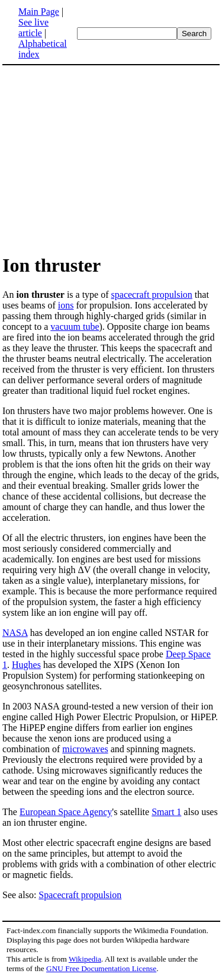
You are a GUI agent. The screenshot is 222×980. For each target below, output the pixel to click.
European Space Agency (66, 812)
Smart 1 (166, 812)
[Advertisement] (111, 159)
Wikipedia (85, 959)
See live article (33, 28)
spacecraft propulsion (152, 295)
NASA (15, 633)
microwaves (85, 749)
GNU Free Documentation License (101, 968)
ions (66, 305)
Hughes (26, 665)
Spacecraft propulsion (80, 895)
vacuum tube (75, 327)
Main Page (39, 12)
